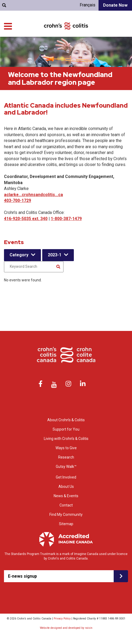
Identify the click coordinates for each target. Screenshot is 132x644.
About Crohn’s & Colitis (66, 420)
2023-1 (55, 255)
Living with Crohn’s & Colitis (106, 45)
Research (72, 50)
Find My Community (66, 515)
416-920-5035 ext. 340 (26, 219)
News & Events (66, 496)
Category (19, 255)
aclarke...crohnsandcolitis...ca (33, 195)
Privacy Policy (62, 619)
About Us (66, 487)
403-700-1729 (18, 201)
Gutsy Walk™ (66, 467)
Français (88, 5)
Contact (66, 505)
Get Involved (119, 50)
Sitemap (66, 524)
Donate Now (115, 5)
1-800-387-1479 (66, 219)
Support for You (66, 45)
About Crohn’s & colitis (31, 45)
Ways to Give (94, 50)
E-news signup (22, 576)
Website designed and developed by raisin (66, 628)
